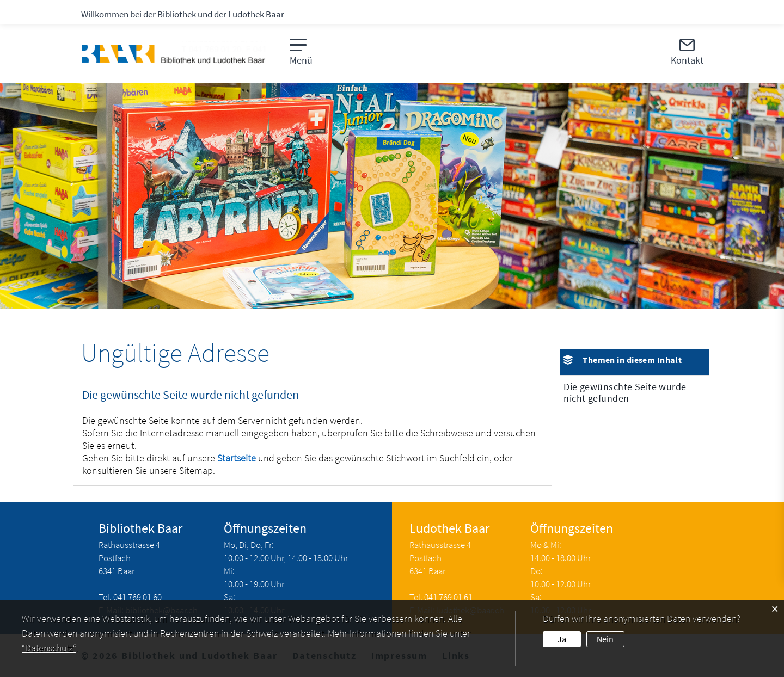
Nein (605, 639)
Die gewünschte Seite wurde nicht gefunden (625, 392)
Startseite (237, 458)
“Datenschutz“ (49, 648)
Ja (562, 639)
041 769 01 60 (137, 597)
